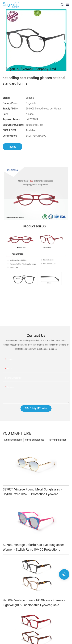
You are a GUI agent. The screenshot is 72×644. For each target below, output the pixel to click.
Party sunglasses (57, 440)
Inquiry (12, 147)
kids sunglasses (13, 440)
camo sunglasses (35, 440)
